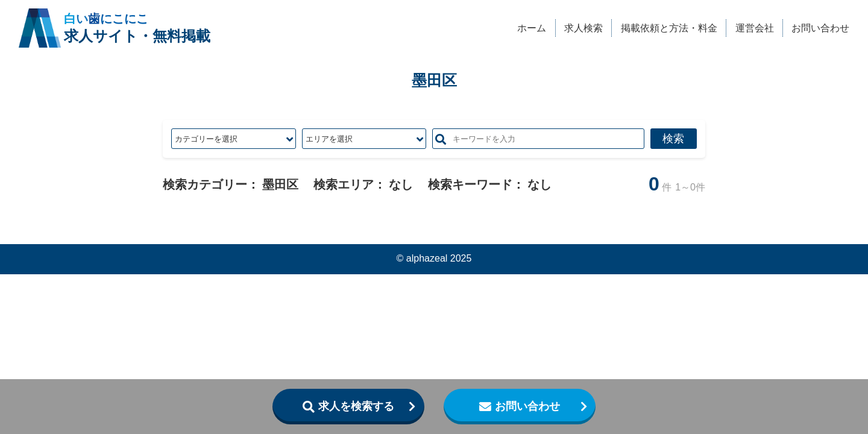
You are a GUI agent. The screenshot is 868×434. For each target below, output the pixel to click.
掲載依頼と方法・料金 (669, 28)
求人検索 (583, 28)
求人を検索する (356, 406)
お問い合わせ (820, 28)
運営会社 (755, 28)
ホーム (532, 28)
